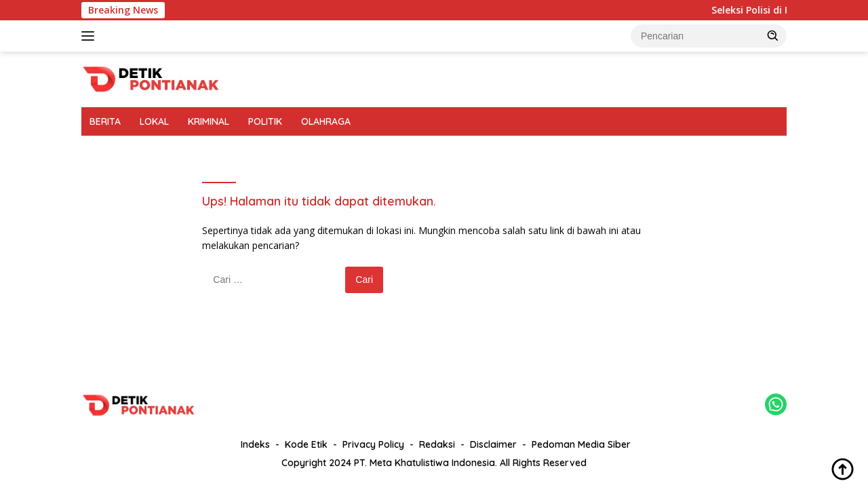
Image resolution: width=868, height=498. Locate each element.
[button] (773, 35)
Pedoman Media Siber (581, 444)
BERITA (105, 121)
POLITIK (265, 121)
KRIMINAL (209, 121)
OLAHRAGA (326, 121)
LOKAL (154, 121)
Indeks (255, 444)
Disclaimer (493, 444)
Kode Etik (306, 444)
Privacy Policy (373, 444)
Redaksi (437, 444)
